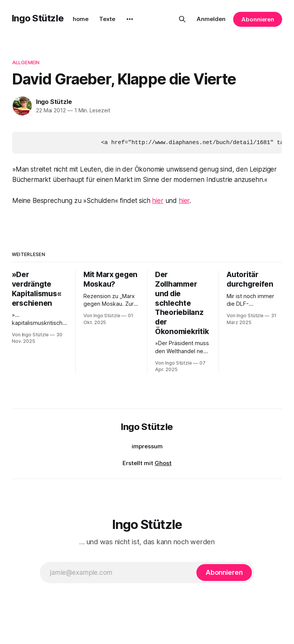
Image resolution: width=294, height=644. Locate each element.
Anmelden (211, 19)
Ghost (163, 463)
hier (158, 200)
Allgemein (26, 62)
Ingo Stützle (38, 18)
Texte (107, 19)
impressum (147, 446)
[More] (130, 19)
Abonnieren (258, 19)
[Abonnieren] (224, 572)
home (81, 19)
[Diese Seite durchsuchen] (182, 19)
